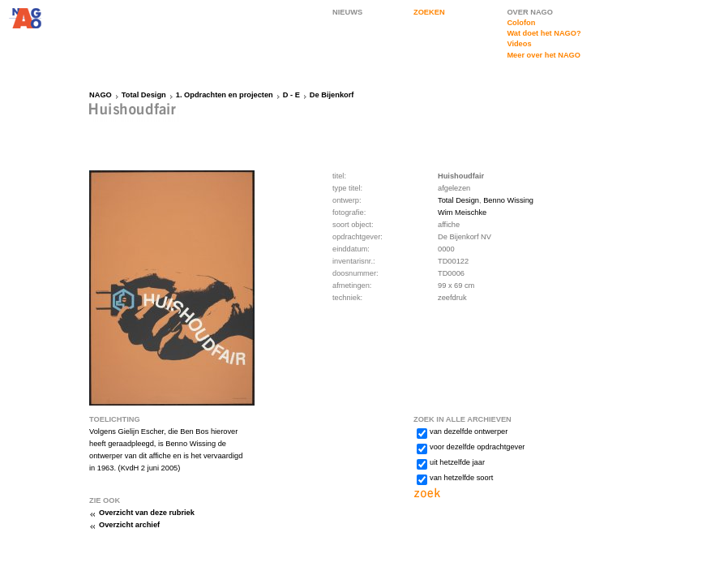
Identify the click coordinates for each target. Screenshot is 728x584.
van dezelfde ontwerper (469, 432)
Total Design (144, 95)
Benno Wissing (508, 200)
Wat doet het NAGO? (544, 33)
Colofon (521, 23)
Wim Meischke (462, 213)
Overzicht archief (129, 525)
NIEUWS (347, 12)
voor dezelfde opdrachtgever (477, 447)
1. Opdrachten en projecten (225, 95)
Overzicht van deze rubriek (147, 513)
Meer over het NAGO (544, 55)
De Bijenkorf (332, 95)
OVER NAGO (530, 12)
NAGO (101, 95)
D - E (291, 95)
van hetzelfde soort (461, 478)
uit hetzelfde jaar (457, 462)
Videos (519, 44)
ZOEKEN (429, 12)
